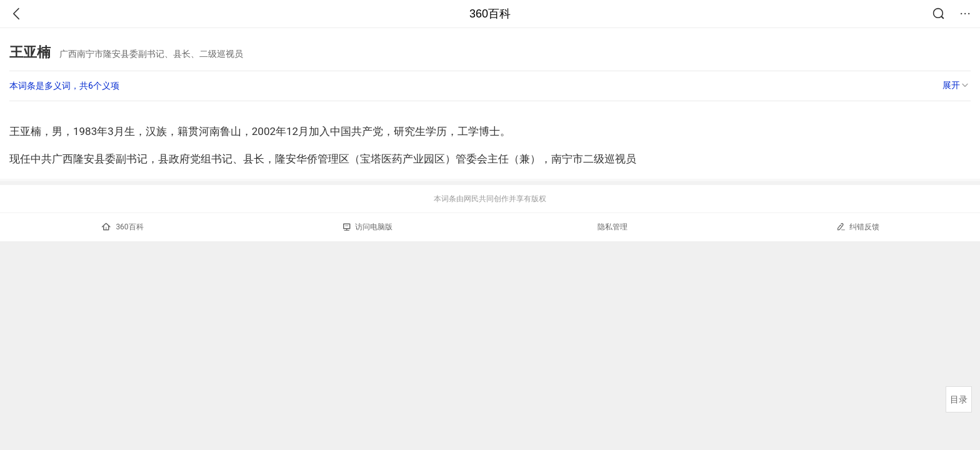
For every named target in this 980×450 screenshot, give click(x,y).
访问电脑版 (368, 227)
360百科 (490, 14)
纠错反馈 (858, 227)
